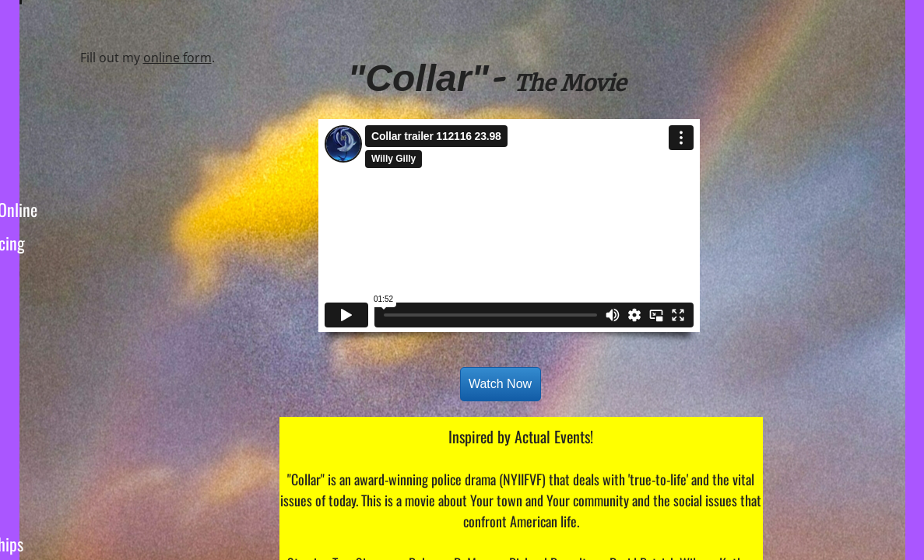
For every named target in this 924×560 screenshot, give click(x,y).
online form (177, 58)
